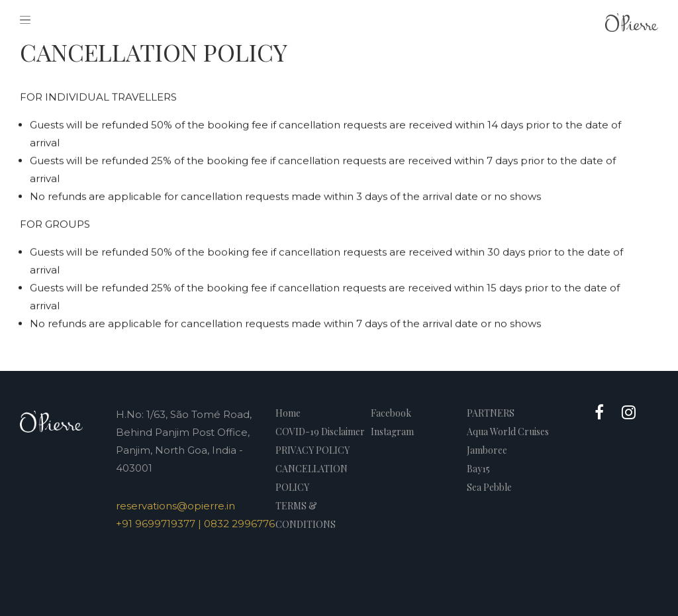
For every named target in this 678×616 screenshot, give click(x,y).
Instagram (392, 432)
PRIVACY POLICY (313, 450)
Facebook (391, 413)
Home (288, 413)
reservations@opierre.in (175, 506)
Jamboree (487, 450)
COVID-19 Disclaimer (320, 432)
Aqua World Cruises (508, 432)
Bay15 (478, 469)
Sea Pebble (489, 487)
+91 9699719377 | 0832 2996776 (195, 524)
